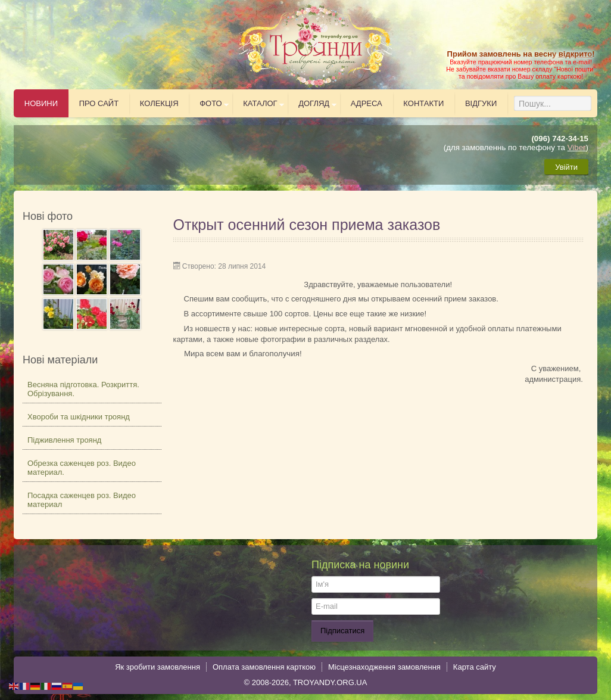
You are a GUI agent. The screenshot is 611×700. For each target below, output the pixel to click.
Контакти (423, 103)
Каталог (260, 103)
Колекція (159, 103)
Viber (577, 147)
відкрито (575, 54)
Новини (41, 103)
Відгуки (481, 103)
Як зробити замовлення (158, 667)
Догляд (314, 103)
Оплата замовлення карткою (264, 667)
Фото (211, 103)
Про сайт (99, 103)
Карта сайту (475, 667)
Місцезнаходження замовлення (384, 667)
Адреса (367, 103)
